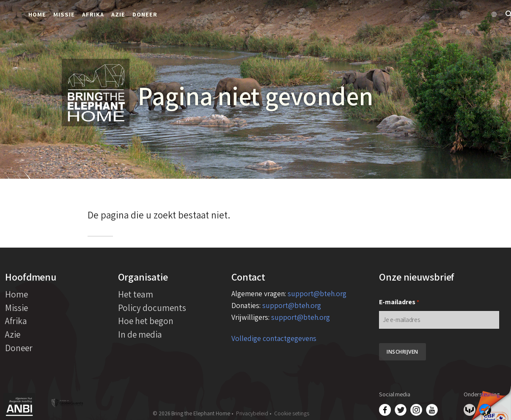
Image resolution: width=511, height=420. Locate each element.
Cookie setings (292, 413)
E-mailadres (399, 302)
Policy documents (152, 308)
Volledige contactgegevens (274, 338)
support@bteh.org (317, 293)
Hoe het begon (146, 321)
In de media (140, 334)
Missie (64, 14)
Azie (118, 14)
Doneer (145, 14)
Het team (136, 294)
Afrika (93, 14)
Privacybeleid (252, 413)
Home (37, 14)
